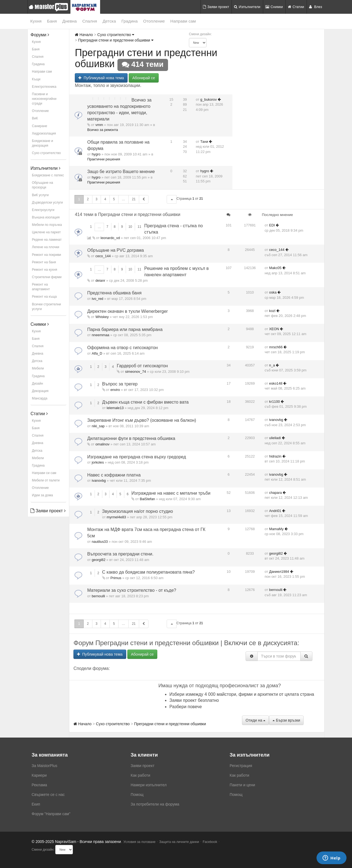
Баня (52, 21)
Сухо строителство (46, 153)
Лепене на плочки (46, 247)
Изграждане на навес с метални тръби (171, 493)
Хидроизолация (44, 133)
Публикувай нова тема (101, 78)
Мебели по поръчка (47, 225)
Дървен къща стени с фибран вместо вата (145, 402)
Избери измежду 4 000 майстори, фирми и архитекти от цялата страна (242, 694)
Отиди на (255, 720)
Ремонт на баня (44, 262)
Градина (129, 21)
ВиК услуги (40, 195)
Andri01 (275, 511)
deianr (100, 280)
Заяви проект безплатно (194, 700)
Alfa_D (97, 353)
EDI (272, 225)
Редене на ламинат (47, 240)
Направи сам (183, 21)
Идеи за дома (42, 495)
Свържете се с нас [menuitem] (48, 795)
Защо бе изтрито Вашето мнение (121, 172)
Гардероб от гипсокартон (142, 366)
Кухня (36, 21)
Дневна (70, 21)
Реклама (39, 785)
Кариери (39, 775)
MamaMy (277, 529)
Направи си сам (44, 473)
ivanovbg (276, 420)
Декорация (40, 391)
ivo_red (97, 299)
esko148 (276, 383)
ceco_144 (103, 256)
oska (273, 292)
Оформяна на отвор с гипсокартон (123, 348)
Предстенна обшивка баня (114, 293)
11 (139, 227)
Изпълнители (247, 7)
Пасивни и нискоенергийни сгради (44, 99)
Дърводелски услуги (47, 202)
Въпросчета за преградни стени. (120, 554)
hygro (96, 154)
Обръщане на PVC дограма (116, 250)
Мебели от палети (46, 480)
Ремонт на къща (44, 297)
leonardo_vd (110, 238)
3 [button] (97, 199)
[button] (172, 199)
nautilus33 (100, 542)
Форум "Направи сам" (51, 814)
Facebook (210, 842)
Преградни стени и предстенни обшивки (116, 40)
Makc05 (275, 268)
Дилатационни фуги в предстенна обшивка (131, 438)
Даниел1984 (279, 572)
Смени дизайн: (200, 34)
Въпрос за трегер (120, 384)
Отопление (154, 21)
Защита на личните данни (179, 842)
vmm (99, 125)
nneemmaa (100, 335)
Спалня (90, 21)
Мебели (38, 368)
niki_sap (98, 426)
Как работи (140, 775)
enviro (115, 390)
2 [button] (88, 199)
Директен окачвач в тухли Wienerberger (127, 311)
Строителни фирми (47, 277)
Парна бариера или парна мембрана (125, 329)
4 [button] (105, 199)
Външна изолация (46, 217)
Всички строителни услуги (46, 307)
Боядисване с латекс (48, 175)
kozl (272, 311)
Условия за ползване (140, 842)
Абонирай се (144, 78)
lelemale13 (115, 408)
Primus (116, 578)
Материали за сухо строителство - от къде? (132, 590)
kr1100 (275, 402)
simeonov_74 (136, 372)
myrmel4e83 (116, 517)
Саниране (39, 126)
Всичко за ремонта (103, 130)
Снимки (274, 7)
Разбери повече (186, 707)
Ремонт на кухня (45, 270)
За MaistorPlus (44, 766)
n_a (272, 365)
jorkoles (98, 462)
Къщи (36, 79)
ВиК (35, 118)
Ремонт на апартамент (41, 287)
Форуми (40, 35)
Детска (109, 21)
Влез (316, 7)
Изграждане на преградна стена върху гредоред (137, 457)
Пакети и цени (242, 785)
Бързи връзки (286, 720)
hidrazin (275, 456)
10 (130, 227)
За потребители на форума (155, 804)
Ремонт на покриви (46, 255)
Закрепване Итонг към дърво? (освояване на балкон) (142, 420)
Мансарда (40, 398)
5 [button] (114, 199)
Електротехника (44, 87)
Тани (204, 142)
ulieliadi (275, 438)
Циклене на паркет (46, 232)
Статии (296, 7)
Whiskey (102, 317)
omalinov (102, 444)
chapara (276, 493)
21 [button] (134, 199)
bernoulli (98, 596)
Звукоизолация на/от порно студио (138, 511)
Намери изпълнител (149, 785)
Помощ (137, 795)
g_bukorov (208, 99)
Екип (36, 804)
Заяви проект (216, 7)
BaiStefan (147, 499)
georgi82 (98, 560)
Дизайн (37, 384)
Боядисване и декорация (42, 143)
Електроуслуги (43, 210)
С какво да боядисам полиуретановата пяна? (149, 572)
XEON (274, 329)
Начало (84, 35)
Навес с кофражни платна (114, 475)
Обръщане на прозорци (42, 185)
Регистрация (241, 766)
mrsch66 (276, 347)
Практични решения (104, 159)
